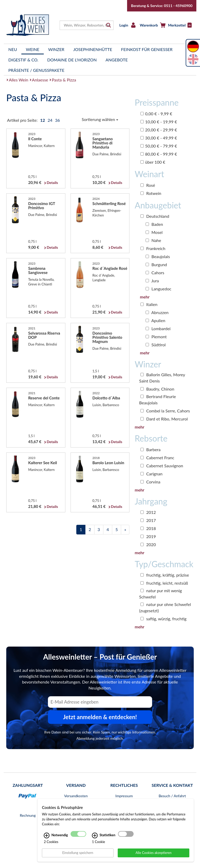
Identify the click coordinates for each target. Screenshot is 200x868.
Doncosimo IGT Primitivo (42, 206)
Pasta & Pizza (64, 80)
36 (57, 120)
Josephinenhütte (93, 49)
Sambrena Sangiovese (38, 270)
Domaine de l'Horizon (72, 60)
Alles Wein (19, 80)
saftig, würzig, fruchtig (163, 619)
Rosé (148, 185)
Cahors (155, 273)
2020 (148, 544)
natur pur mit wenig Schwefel (160, 594)
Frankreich (153, 248)
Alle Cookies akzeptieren (153, 858)
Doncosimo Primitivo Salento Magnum (107, 337)
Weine (33, 49)
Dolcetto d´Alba (106, 398)
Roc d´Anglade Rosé (110, 268)
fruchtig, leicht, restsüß (164, 583)
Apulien (155, 320)
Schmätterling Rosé (109, 203)
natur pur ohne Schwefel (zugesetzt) (165, 607)
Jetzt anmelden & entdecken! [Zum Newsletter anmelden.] (100, 717)
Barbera (150, 449)
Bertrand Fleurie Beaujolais (157, 400)
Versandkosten (76, 796)
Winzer (56, 49)
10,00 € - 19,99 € (159, 122)
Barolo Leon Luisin (108, 463)
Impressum (124, 796)
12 (43, 120)
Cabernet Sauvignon (162, 466)
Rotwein (151, 193)
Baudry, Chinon (157, 389)
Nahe (153, 240)
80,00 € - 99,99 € (159, 154)
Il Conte (35, 139)
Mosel (154, 232)
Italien (149, 304)
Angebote (117, 60)
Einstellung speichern (78, 858)
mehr (145, 297)
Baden (154, 224)
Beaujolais (158, 256)
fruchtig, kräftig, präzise (165, 575)
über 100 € (153, 162)
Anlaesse (40, 80)
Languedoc (158, 289)
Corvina (150, 482)
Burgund (156, 264)
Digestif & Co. (23, 60)
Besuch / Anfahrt (172, 796)
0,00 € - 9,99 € (156, 114)
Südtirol (156, 345)
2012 (148, 512)
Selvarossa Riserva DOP (44, 335)
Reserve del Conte (44, 398)
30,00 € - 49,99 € (159, 138)
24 (51, 120)
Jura (152, 281)
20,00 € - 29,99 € (159, 130)
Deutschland (155, 216)
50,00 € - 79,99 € (159, 146)
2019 (148, 536)
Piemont (156, 337)
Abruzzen (157, 312)
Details (52, 183)
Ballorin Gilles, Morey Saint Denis (162, 378)
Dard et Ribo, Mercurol (164, 419)
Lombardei (158, 328)
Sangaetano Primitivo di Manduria (103, 143)
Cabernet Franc (157, 458)
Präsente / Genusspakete (36, 70)
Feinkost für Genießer (147, 49)
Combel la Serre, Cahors (165, 411)
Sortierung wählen (100, 119)
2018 (148, 528)
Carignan (151, 474)
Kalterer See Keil (43, 463)
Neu (13, 49)
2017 (148, 520)
